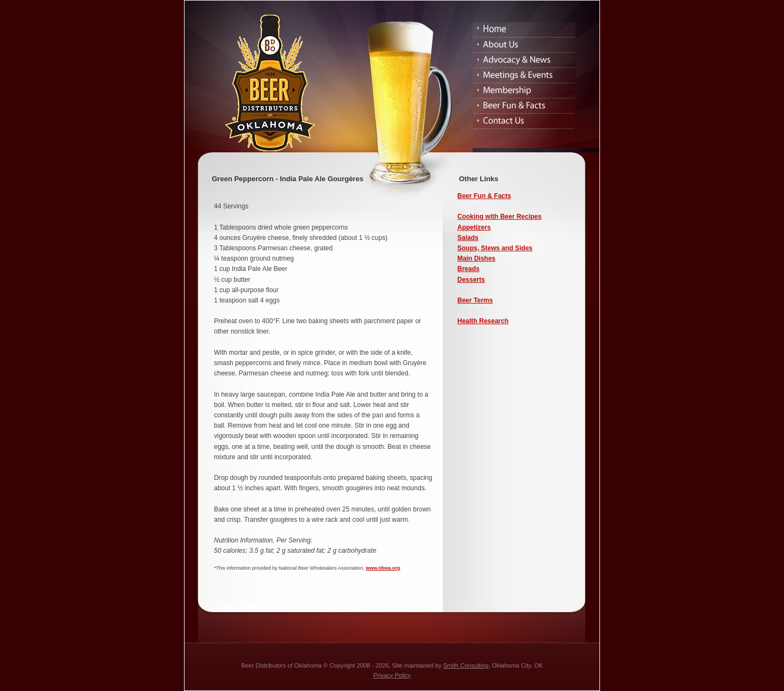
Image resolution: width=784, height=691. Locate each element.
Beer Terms (475, 300)
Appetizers (474, 227)
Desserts (471, 280)
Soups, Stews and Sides (495, 248)
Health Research (483, 321)
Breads (468, 269)
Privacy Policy (392, 675)
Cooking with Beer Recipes (500, 217)
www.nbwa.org (383, 568)
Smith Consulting (466, 665)
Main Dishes (476, 258)
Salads (468, 238)
